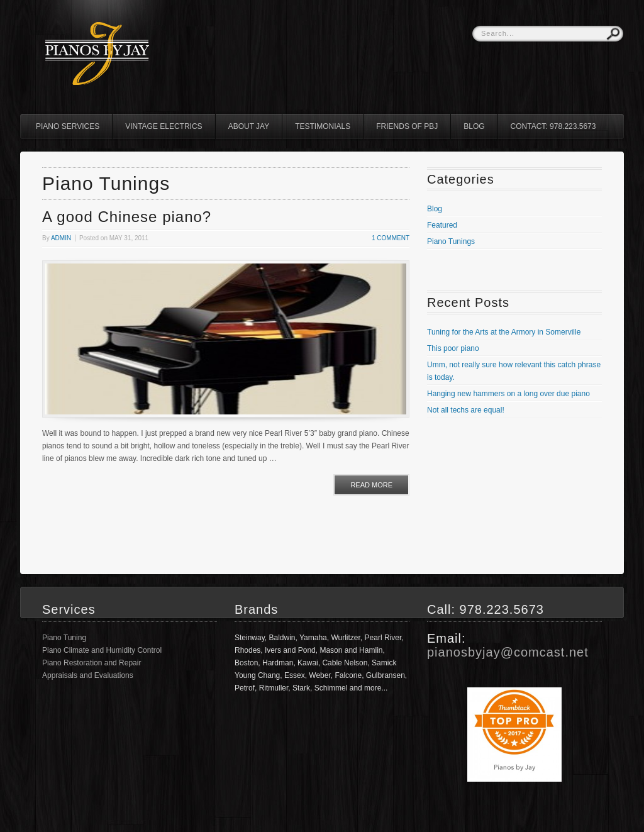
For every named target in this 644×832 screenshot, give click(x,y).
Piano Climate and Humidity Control (102, 650)
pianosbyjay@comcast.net (508, 652)
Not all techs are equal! (466, 410)
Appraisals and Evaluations (88, 675)
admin (61, 238)
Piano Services (68, 126)
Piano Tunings (451, 241)
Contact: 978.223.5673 (553, 126)
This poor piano (453, 348)
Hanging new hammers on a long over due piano (508, 394)
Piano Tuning (64, 638)
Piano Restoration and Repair (92, 663)
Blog (474, 126)
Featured (442, 225)
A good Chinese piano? (127, 217)
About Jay (249, 126)
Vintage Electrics (164, 126)
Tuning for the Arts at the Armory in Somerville (504, 332)
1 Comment (391, 238)
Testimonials (323, 126)
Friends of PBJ (407, 126)
